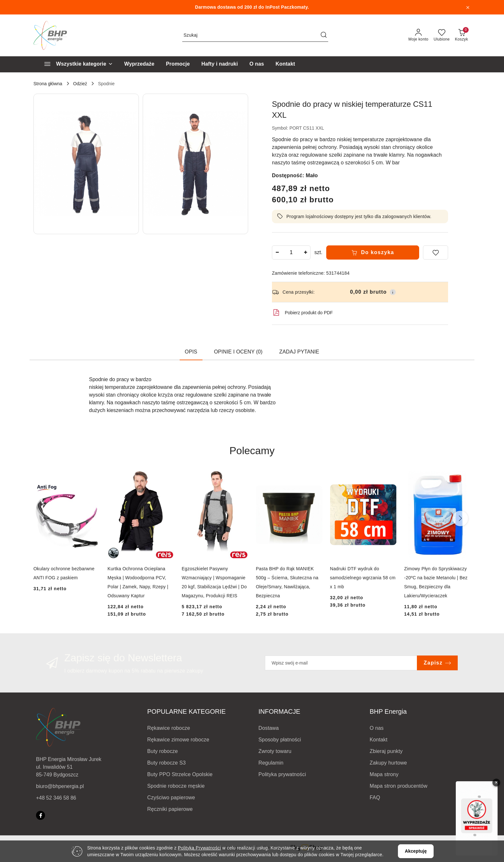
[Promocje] (178, 64)
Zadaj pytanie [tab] (299, 352)
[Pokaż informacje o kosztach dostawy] (393, 292)
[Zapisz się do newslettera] (341, 663)
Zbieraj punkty (386, 751)
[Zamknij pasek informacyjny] (468, 7)
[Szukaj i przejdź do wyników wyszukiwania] (324, 35)
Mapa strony (384, 774)
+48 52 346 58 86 (56, 798)
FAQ (375, 798)
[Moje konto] (419, 35)
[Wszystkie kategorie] (76, 64)
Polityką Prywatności (199, 848)
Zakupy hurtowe (388, 763)
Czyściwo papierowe (171, 798)
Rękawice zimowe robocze (178, 740)
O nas (377, 728)
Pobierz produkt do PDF (302, 313)
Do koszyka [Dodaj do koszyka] (373, 252)
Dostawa (269, 728)
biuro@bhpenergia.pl (60, 786)
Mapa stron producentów (399, 786)
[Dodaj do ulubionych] (436, 252)
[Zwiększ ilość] (305, 252)
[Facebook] (40, 815)
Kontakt (378, 740)
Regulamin (271, 763)
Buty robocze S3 (166, 763)
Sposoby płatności (280, 740)
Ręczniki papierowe (170, 809)
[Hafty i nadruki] (220, 64)
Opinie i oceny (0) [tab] (238, 352)
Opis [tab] (191, 352)
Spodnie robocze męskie (176, 786)
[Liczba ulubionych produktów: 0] (442, 35)
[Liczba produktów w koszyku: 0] (461, 35)
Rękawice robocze (169, 728)
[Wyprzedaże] (139, 64)
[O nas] (257, 64)
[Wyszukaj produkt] (255, 35)
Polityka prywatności (282, 774)
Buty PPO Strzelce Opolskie (180, 774)
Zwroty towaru (275, 751)
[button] (86, 164)
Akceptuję (416, 851)
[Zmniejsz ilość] (277, 252)
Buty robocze (162, 751)
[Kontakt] (285, 64)
